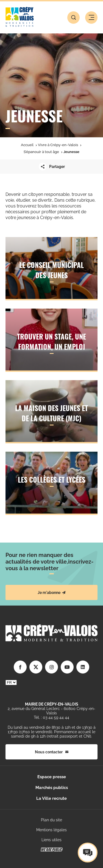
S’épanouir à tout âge (41, 152)
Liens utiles (51, 840)
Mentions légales (51, 830)
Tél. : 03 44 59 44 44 (51, 717)
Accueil (27, 145)
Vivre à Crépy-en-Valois (58, 145)
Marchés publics (52, 788)
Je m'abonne (52, 593)
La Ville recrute (51, 798)
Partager (51, 167)
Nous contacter (52, 752)
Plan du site (51, 820)
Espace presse (52, 777)
